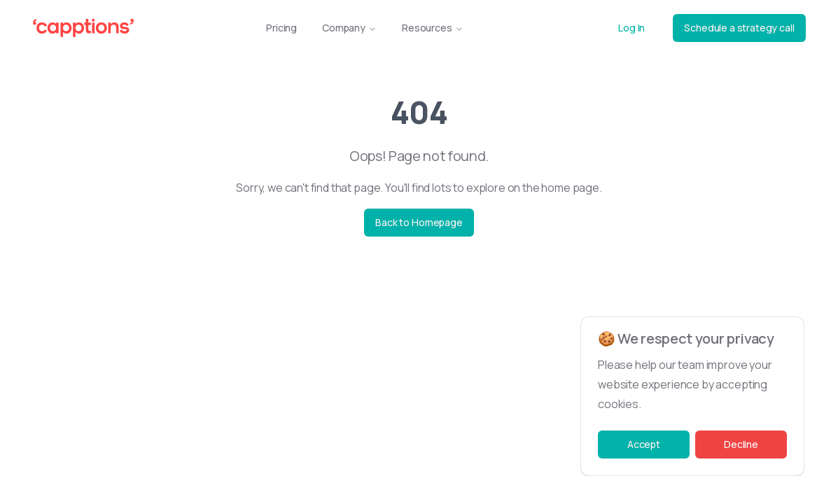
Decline (741, 444)
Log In (631, 28)
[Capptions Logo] (83, 28)
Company (349, 28)
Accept (644, 444)
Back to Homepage (419, 222)
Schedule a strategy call (739, 28)
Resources (433, 28)
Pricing (281, 28)
